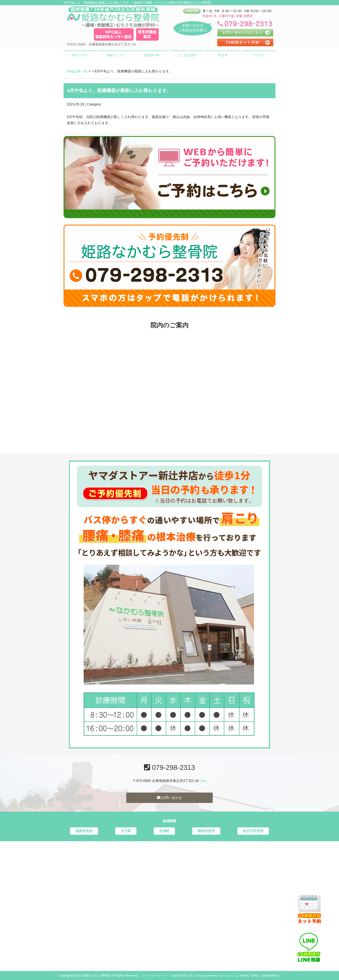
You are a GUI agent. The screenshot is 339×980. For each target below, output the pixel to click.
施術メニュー (116, 55)
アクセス (259, 55)
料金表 (223, 55)
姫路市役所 (84, 831)
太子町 (126, 831)
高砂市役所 (206, 831)
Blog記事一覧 (77, 71)
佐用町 (164, 831)
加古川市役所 (253, 831)
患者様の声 (152, 55)
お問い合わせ (169, 798)
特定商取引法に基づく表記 (187, 976)
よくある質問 (187, 55)
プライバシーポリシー (155, 976)
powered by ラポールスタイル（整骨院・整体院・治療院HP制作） (242, 976)
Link (203, 781)
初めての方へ (80, 55)
